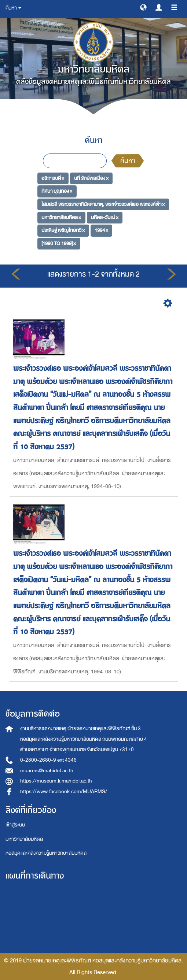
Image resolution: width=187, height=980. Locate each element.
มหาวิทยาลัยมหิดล (24, 839)
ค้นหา (128, 161)
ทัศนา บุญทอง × (57, 191)
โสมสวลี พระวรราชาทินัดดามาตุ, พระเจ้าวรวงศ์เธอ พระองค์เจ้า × (103, 204)
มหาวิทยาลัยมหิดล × (61, 217)
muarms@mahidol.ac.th (47, 771)
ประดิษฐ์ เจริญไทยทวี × (63, 230)
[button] (143, 7)
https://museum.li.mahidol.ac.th (56, 781)
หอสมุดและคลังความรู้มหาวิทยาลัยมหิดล (46, 853)
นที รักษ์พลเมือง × (91, 178)
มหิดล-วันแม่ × (105, 217)
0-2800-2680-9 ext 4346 (48, 760)
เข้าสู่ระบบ (15, 825)
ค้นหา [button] (13, 8)
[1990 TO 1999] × (59, 243)
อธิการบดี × (53, 178)
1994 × (101, 230)
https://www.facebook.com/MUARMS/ (64, 792)
